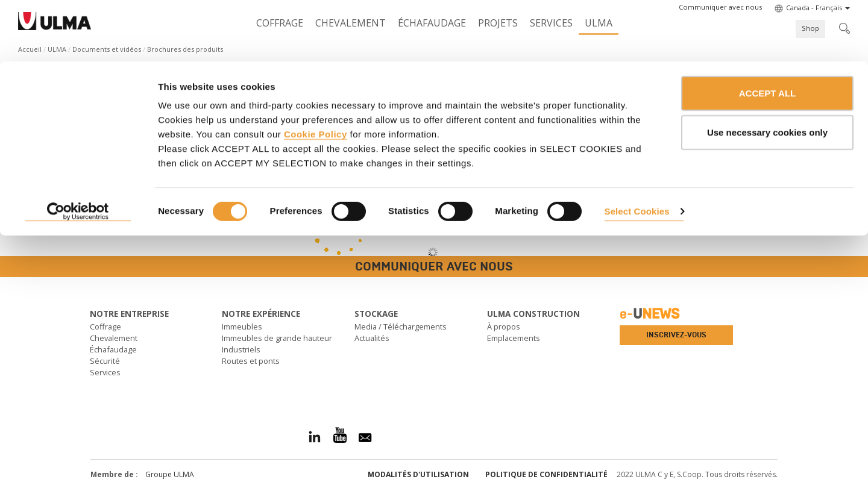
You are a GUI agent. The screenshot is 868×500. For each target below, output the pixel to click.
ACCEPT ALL (767, 32)
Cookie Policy (316, 73)
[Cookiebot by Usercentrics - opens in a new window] (78, 151)
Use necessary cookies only (767, 71)
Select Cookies (637, 150)
